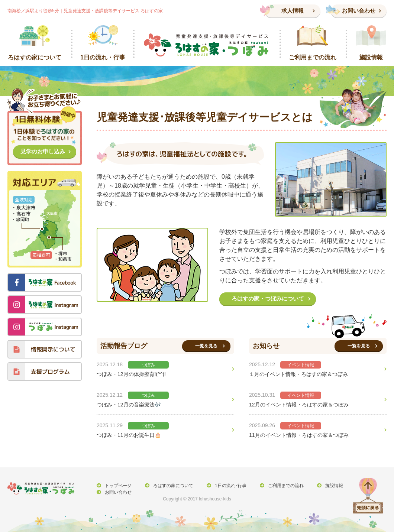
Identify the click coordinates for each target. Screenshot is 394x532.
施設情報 (329, 487)
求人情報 (293, 11)
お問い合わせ (359, 11)
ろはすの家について (171, 487)
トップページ (117, 487)
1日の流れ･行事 (228, 487)
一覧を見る (206, 346)
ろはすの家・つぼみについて (268, 299)
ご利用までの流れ (282, 487)
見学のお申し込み (43, 151)
